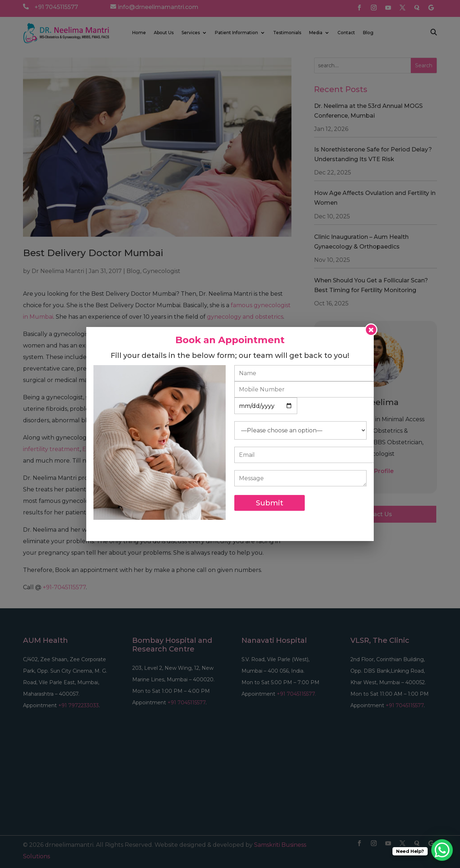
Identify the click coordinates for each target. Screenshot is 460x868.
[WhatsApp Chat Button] (442, 850)
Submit (270, 503)
